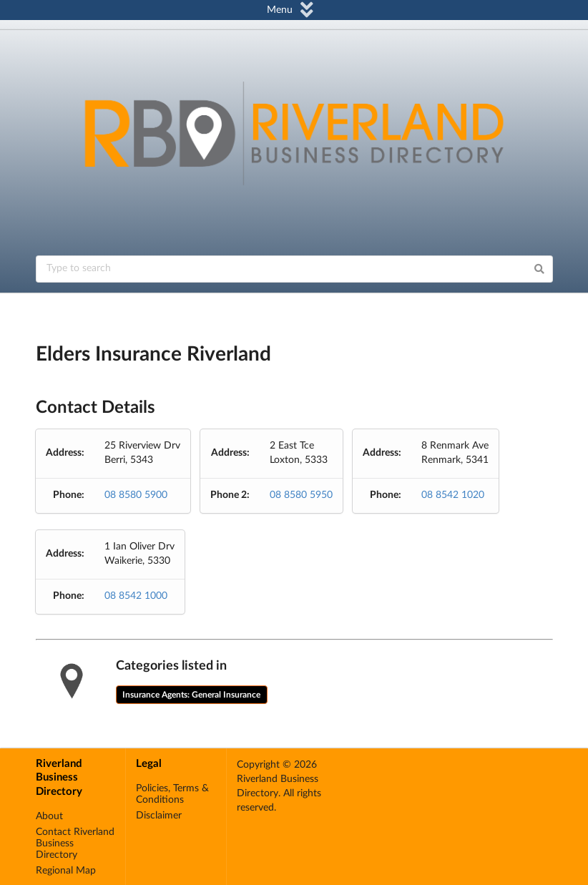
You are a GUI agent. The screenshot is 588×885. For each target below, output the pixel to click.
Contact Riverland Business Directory (75, 844)
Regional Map (66, 871)
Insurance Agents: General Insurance (191, 695)
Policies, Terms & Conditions (172, 794)
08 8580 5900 (136, 495)
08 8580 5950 (301, 495)
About (49, 816)
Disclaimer (159, 816)
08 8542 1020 (453, 495)
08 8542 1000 (136, 596)
